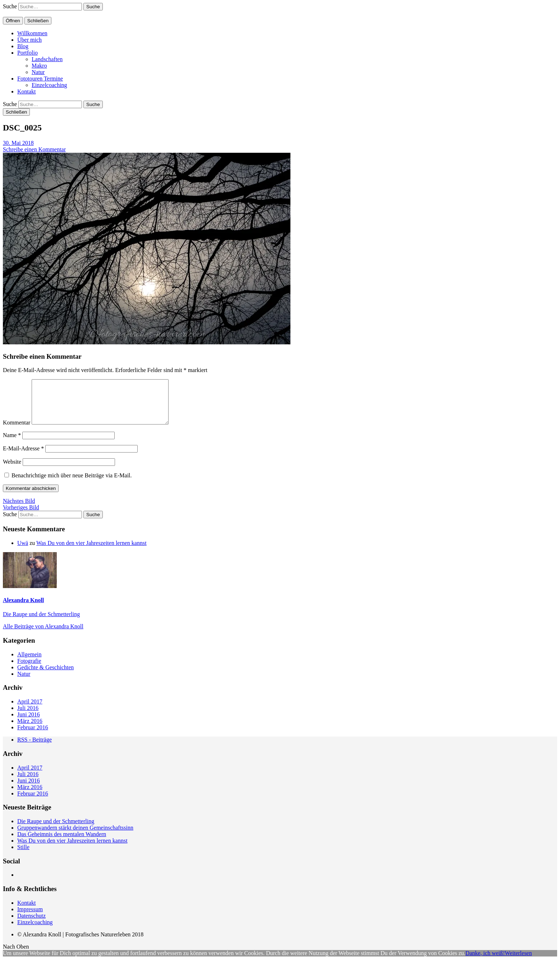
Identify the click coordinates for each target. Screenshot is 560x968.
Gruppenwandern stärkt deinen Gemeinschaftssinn (75, 836)
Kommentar (17, 431)
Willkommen (32, 33)
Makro (39, 66)
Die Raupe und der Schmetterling (41, 623)
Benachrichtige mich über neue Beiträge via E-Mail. (72, 484)
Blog (23, 46)
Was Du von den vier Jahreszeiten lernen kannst (91, 552)
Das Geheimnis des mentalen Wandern (62, 843)
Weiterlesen (518, 962)
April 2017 (30, 710)
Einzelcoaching (49, 85)
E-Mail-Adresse (23, 457)
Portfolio (27, 53)
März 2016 (30, 730)
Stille (23, 856)
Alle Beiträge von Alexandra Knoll (43, 635)
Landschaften (47, 59)
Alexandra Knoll (23, 609)
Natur (38, 72)
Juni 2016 (29, 723)
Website (12, 470)
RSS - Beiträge (35, 748)
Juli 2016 (28, 717)
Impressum (30, 918)
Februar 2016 (33, 736)
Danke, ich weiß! (485, 962)
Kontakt (27, 91)
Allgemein (29, 663)
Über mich (29, 40)
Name (12, 444)
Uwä (23, 552)
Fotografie (29, 669)
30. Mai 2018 (18, 143)
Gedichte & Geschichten (45, 676)
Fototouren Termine (40, 79)
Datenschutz (31, 924)
